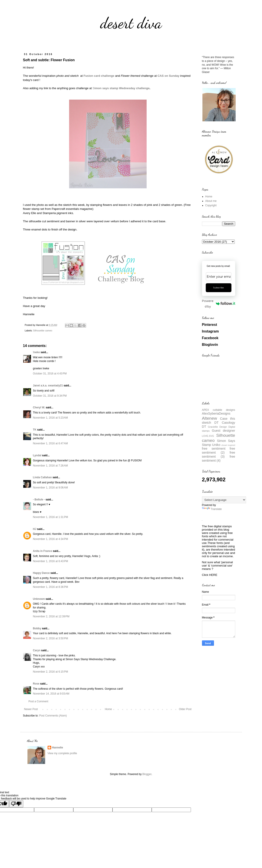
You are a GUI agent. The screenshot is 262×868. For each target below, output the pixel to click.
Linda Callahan (42, 477)
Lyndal (37, 455)
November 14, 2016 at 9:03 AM (51, 694)
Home (108, 709)
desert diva (131, 23)
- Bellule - (39, 500)
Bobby (37, 628)
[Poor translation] (16, 804)
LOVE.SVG (208, 436)
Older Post (185, 709)
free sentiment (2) (219, 451)
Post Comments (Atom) (53, 716)
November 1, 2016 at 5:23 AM (50, 418)
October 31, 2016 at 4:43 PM (50, 374)
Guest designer (224, 431)
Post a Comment (38, 701)
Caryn (37, 650)
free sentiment (214, 449)
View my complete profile (62, 753)
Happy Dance (41, 573)
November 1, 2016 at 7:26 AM (50, 466)
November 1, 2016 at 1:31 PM (50, 517)
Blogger (147, 774)
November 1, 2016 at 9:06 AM (50, 488)
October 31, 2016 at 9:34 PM (50, 396)
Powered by (218, 304)
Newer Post (31, 709)
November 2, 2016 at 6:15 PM (50, 672)
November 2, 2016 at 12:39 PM (51, 616)
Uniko (216, 445)
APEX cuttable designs (219, 410)
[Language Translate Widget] (224, 500)
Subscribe (218, 288)
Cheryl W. (39, 407)
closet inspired (228, 445)
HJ (35, 529)
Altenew (210, 418)
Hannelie (58, 748)
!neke (36, 352)
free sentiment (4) (219, 459)
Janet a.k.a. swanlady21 (48, 386)
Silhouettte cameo (43, 331)
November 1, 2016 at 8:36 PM (50, 587)
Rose (36, 684)
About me (211, 201)
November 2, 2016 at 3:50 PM (50, 638)
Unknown (39, 599)
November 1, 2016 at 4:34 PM (50, 539)
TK (35, 430)
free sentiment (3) (219, 455)
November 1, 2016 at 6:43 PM (50, 561)
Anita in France (43, 551)
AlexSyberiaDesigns (216, 413)
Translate (212, 509)
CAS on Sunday (168, 76)
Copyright (211, 205)
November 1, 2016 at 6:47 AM (50, 443)
